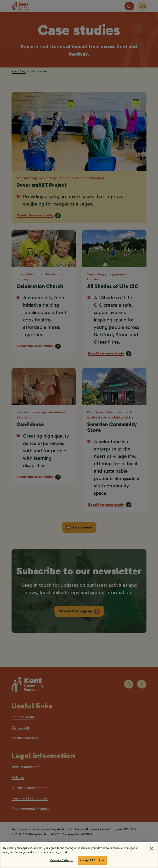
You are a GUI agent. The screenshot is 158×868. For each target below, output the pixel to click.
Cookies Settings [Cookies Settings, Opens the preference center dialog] (61, 860)
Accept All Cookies (92, 860)
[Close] (151, 849)
